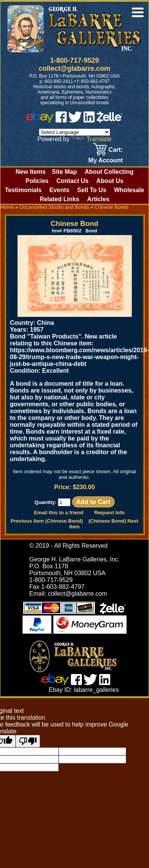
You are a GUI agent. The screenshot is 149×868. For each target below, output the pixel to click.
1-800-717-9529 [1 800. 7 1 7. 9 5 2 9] (74, 60)
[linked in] (89, 120)
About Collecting (109, 172)
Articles (98, 199)
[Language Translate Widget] (74, 132)
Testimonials (23, 190)
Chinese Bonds (111, 207)
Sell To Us (92, 190)
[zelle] (110, 120)
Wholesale (129, 190)
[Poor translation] (28, 741)
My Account (106, 160)
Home (7, 207)
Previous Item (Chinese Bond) (47, 521)
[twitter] (75, 120)
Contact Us (72, 181)
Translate (91, 139)
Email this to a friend (59, 513)
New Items (31, 172)
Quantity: (52, 502)
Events (59, 190)
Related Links (59, 199)
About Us (110, 181)
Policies (37, 181)
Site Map (64, 172)
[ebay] (40, 120)
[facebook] (61, 120)
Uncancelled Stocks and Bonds (54, 207)
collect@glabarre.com (75, 68)
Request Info (109, 513)
